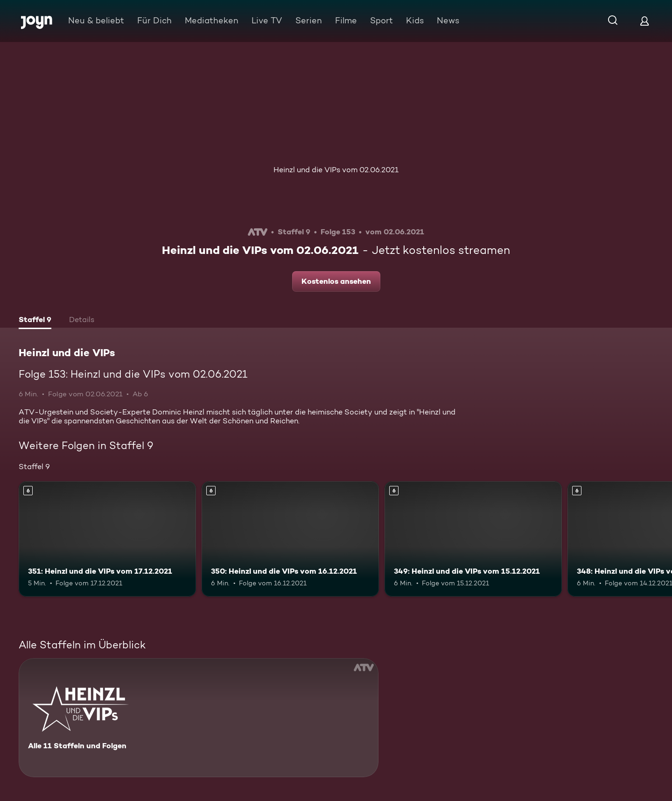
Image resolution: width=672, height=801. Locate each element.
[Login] (644, 21)
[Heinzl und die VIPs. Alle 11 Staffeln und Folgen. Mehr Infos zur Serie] (199, 718)
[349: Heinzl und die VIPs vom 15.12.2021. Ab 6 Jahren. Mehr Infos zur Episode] (473, 539)
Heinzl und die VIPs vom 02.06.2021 (336, 170)
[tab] (35, 321)
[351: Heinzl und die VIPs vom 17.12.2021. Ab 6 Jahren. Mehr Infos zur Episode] (107, 539)
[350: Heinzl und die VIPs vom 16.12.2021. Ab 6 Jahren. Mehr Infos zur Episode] (290, 539)
